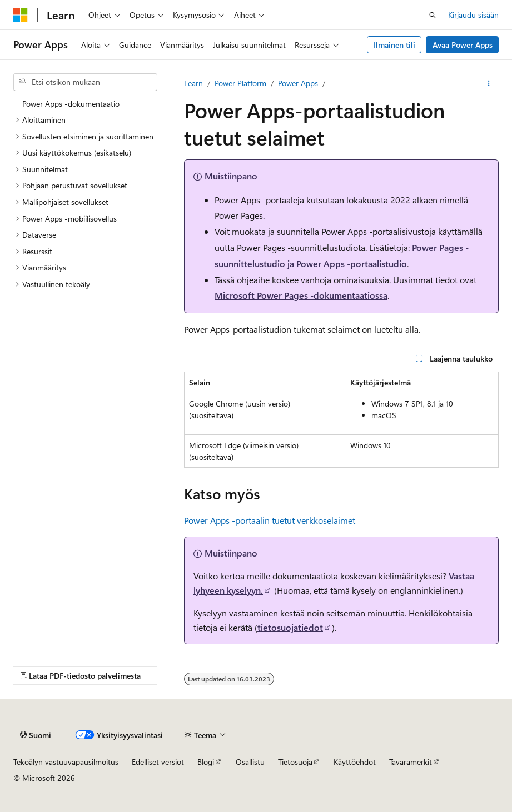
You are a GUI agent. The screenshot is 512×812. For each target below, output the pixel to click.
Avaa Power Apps (463, 45)
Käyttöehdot (355, 762)
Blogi (206, 762)
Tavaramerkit (411, 762)
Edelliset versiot (158, 762)
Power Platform (240, 83)
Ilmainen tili (394, 45)
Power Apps (298, 83)
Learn (193, 83)
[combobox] (85, 82)
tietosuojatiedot (290, 627)
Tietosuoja (295, 762)
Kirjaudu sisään (473, 15)
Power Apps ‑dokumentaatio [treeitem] (71, 104)
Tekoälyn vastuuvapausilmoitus (66, 762)
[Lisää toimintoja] (489, 83)
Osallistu (250, 762)
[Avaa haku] (433, 15)
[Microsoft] (21, 15)
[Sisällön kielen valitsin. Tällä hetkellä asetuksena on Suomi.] (36, 735)
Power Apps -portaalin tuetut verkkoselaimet (270, 520)
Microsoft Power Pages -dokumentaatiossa (301, 295)
